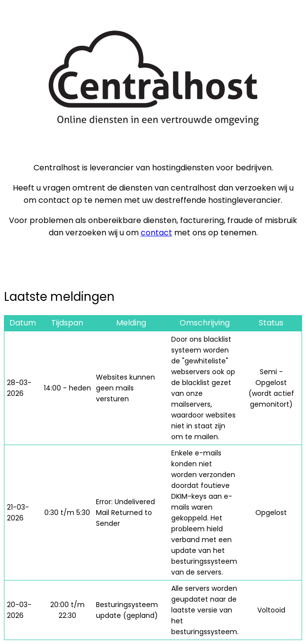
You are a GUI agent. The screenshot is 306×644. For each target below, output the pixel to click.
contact (156, 233)
